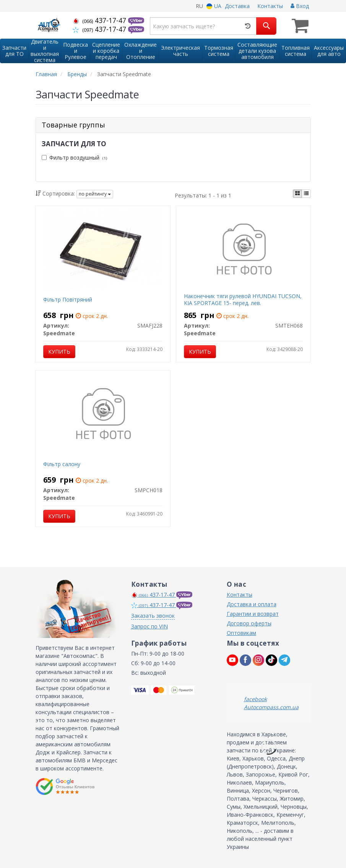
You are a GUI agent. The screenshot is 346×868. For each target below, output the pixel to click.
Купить (59, 352)
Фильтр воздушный (74, 157)
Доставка (237, 6)
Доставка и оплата (252, 604)
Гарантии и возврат (253, 614)
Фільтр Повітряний (68, 299)
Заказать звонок (153, 616)
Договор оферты (249, 623)
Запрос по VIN (149, 626)
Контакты (270, 6)
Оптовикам (241, 633)
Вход (300, 6)
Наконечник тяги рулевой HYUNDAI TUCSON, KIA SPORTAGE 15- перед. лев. (243, 299)
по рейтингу (95, 194)
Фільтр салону (62, 464)
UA (214, 6)
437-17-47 (100, 20)
